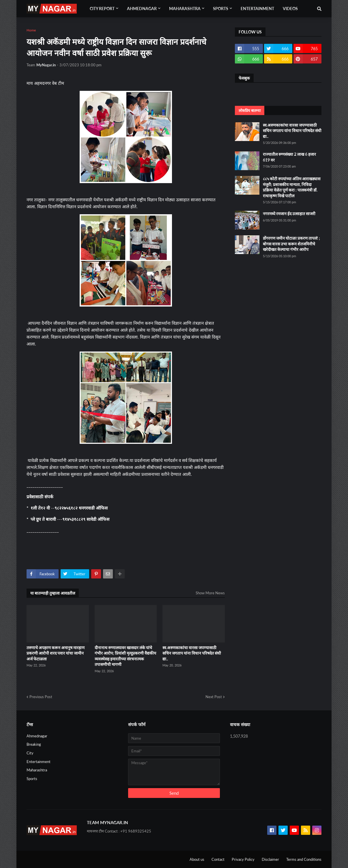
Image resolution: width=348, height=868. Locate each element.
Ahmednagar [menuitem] (142, 9)
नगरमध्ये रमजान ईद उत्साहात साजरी (289, 214)
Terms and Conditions (304, 859)
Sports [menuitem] (221, 9)
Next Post (214, 697)
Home (31, 30)
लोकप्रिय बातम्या (250, 110)
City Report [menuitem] (102, 9)
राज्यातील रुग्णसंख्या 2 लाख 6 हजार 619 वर (289, 157)
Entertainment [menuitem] (257, 9)
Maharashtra (37, 770)
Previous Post (41, 697)
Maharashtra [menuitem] (185, 9)
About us (197, 859)
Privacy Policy (243, 859)
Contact (218, 859)
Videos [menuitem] (290, 9)
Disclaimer (270, 859)
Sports (32, 779)
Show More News (210, 593)
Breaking (34, 744)
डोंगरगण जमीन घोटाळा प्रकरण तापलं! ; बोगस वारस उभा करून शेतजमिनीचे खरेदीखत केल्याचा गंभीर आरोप (291, 244)
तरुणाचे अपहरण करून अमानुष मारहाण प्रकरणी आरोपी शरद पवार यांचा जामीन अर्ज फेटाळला (56, 653)
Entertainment (39, 762)
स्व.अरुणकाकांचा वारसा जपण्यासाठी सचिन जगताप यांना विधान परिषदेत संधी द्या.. (192, 653)
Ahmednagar (37, 736)
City (30, 753)
